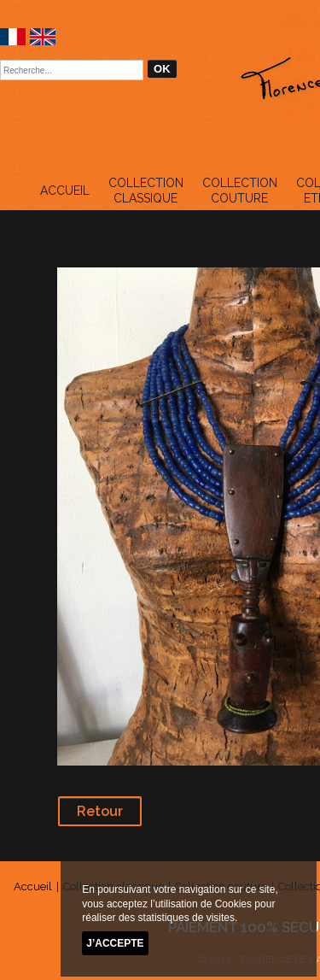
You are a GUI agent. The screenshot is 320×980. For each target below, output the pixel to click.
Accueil (65, 191)
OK (162, 69)
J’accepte (115, 943)
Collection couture (240, 191)
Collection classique (146, 191)
